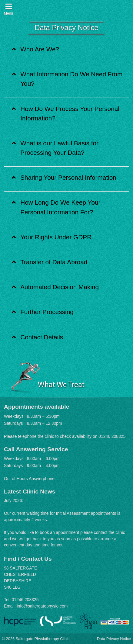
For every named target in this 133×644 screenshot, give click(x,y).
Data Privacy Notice (114, 639)
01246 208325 (112, 436)
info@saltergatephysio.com (42, 606)
